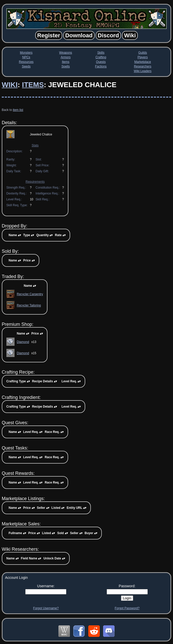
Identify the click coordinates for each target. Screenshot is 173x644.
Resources (26, 62)
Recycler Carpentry (30, 294)
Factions (101, 66)
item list (18, 110)
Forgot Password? (127, 608)
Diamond (23, 342)
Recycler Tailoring (29, 305)
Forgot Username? (46, 608)
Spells (66, 66)
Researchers (143, 66)
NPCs (26, 57)
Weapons (66, 53)
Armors (66, 57)
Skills (101, 53)
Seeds (26, 66)
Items (65, 62)
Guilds (143, 53)
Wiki (10, 85)
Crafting (101, 57)
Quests (101, 62)
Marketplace (143, 62)
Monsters (26, 53)
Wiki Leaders (143, 71)
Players (143, 57)
